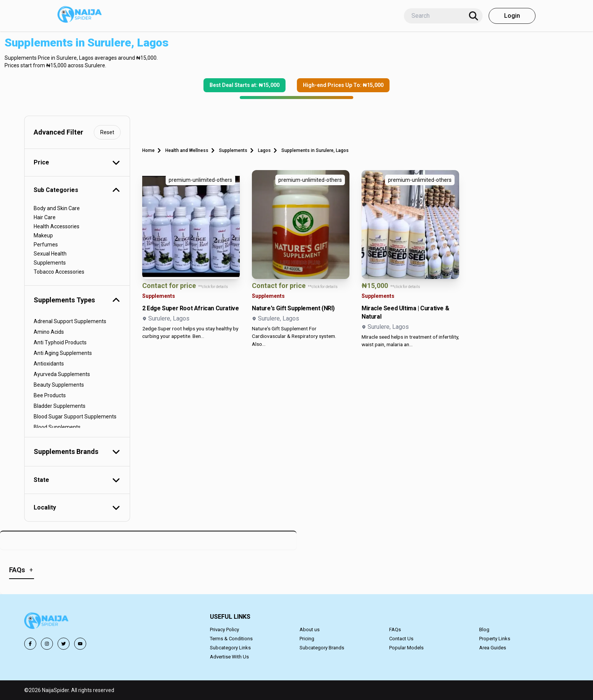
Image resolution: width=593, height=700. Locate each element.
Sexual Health (50, 254)
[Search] (473, 16)
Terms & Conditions (231, 639)
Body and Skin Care (57, 208)
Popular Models (406, 648)
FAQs (395, 630)
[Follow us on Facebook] (30, 644)
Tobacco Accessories (59, 272)
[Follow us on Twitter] (64, 644)
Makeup (43, 235)
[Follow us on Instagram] (47, 644)
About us (310, 630)
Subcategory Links (230, 648)
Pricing (307, 639)
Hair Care (45, 217)
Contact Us (401, 639)
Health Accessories (57, 226)
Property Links (495, 639)
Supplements (50, 263)
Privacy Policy (224, 630)
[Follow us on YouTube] (80, 644)
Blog (484, 630)
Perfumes (46, 245)
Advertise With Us (229, 657)
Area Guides (493, 648)
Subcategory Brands (322, 648)
